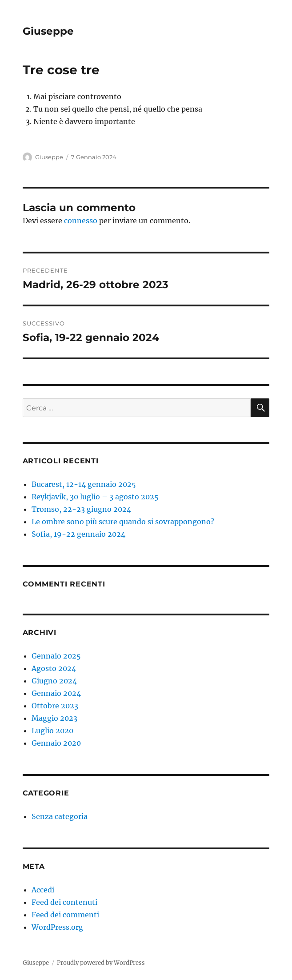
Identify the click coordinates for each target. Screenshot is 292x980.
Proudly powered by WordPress (101, 963)
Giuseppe (48, 31)
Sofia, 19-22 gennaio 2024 (78, 534)
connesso (81, 221)
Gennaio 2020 (56, 743)
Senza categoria (60, 816)
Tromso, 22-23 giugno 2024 (81, 509)
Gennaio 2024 (56, 693)
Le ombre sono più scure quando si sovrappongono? (123, 522)
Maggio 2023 (54, 718)
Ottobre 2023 (55, 706)
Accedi (43, 890)
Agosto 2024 (54, 668)
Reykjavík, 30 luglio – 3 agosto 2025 (95, 497)
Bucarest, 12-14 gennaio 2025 (84, 484)
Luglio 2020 (52, 731)
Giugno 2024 (54, 681)
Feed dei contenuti (64, 902)
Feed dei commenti (65, 915)
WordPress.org (57, 927)
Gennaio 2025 (56, 656)
